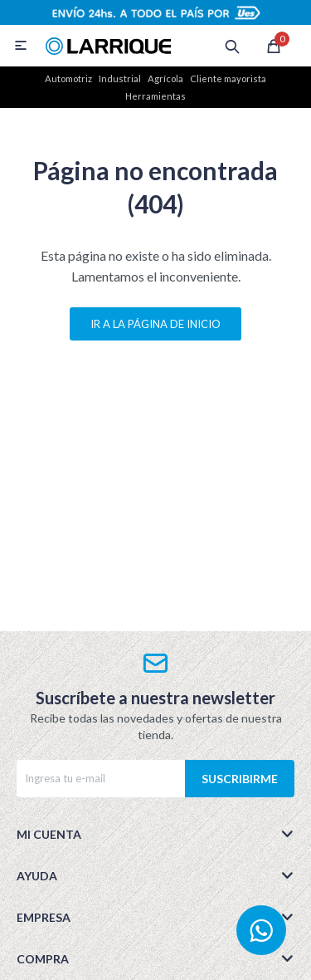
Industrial (120, 78)
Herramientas (155, 96)
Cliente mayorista (228, 78)
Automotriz (68, 78)
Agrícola (165, 78)
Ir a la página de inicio (155, 324)
